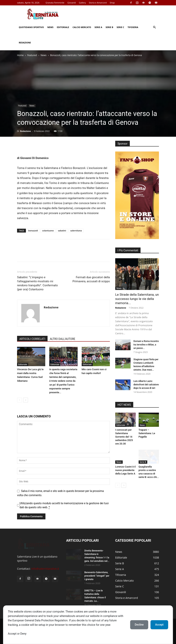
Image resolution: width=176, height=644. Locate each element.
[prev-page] (19, 400)
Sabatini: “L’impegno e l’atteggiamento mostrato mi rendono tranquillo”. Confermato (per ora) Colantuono (37, 283)
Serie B (109, 27)
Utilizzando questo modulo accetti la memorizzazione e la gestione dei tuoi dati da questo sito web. (64, 505)
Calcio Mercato (82, 27)
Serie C (120, 27)
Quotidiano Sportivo (31, 27)
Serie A (98, 27)
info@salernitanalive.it (45, 569)
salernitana (76, 231)
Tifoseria (133, 27)
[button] (154, 27)
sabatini (62, 231)
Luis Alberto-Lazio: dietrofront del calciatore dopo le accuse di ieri (146, 385)
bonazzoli (33, 231)
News (50, 27)
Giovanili (72, 3)
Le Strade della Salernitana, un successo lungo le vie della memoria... (137, 299)
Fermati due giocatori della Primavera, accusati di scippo (91, 279)
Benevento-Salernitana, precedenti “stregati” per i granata (97, 576)
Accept (159, 625)
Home (20, 55)
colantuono (48, 231)
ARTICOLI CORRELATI (32, 339)
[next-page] (26, 400)
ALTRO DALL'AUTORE (63, 339)
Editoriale (63, 27)
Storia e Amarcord (98, 3)
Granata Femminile (55, 3)
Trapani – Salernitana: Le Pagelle (147, 433)
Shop (112, 3)
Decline (139, 625)
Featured (32, 55)
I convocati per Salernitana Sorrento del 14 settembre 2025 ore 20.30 (124, 437)
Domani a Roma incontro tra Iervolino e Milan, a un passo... (146, 345)
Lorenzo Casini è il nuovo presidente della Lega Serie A (125, 470)
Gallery (82, 3)
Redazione (25, 43)
